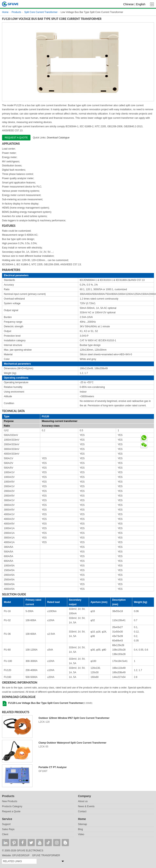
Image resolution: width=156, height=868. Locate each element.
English (141, 4)
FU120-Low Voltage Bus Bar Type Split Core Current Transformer (46, 703)
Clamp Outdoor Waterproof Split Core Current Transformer (73, 743)
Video (81, 834)
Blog (80, 829)
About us (83, 801)
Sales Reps (8, 829)
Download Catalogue (58, 138)
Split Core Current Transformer (41, 12)
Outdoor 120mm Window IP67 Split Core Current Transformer (74, 718)
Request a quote (16, 138)
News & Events (86, 806)
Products (16, 12)
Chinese (128, 4)
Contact (82, 811)
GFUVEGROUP (21, 855)
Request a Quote (11, 811)
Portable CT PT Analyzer (53, 767)
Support (6, 824)
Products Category (12, 806)
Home (5, 12)
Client (5, 834)
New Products (10, 801)
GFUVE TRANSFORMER (46, 855)
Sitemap (82, 824)
